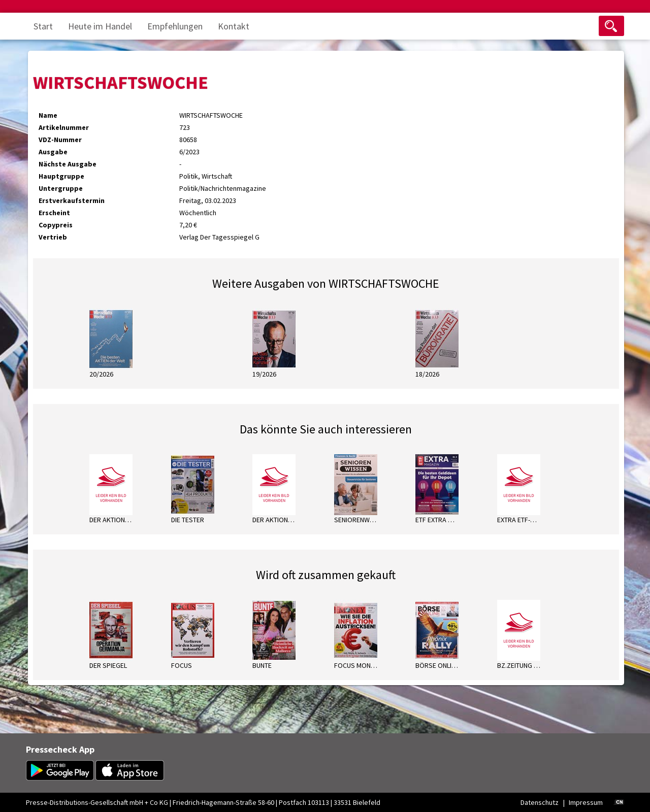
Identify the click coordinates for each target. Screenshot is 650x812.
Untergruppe (61, 188)
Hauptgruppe (61, 176)
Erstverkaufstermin (72, 200)
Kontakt (234, 26)
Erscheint (54, 213)
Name (48, 115)
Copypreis (56, 225)
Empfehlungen (175, 26)
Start (43, 26)
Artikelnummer (64, 127)
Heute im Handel (100, 26)
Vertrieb (53, 237)
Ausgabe (53, 152)
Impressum (586, 802)
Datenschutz (540, 802)
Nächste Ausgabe (68, 164)
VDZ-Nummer (60, 140)
